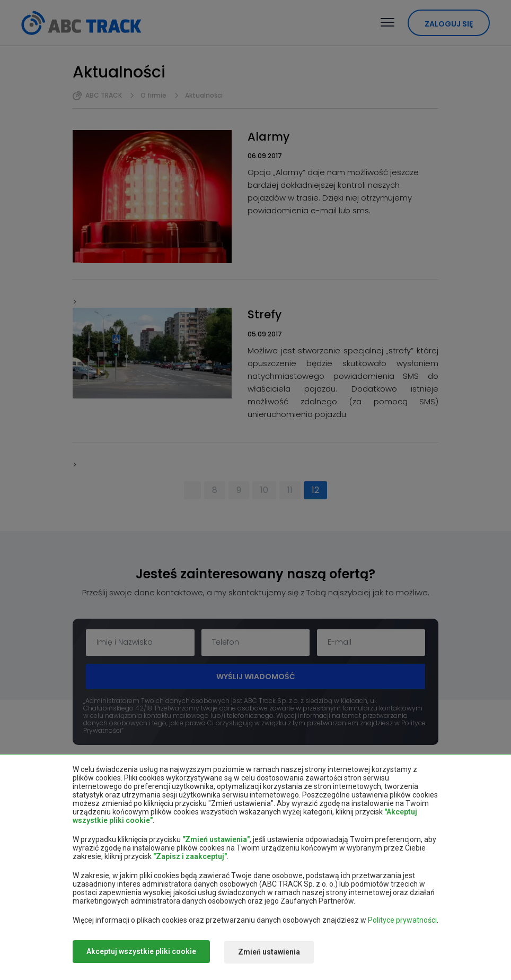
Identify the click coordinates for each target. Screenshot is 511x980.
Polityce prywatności (402, 921)
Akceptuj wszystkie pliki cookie (141, 952)
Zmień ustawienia (273, 952)
